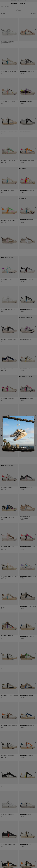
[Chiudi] (33, 417)
